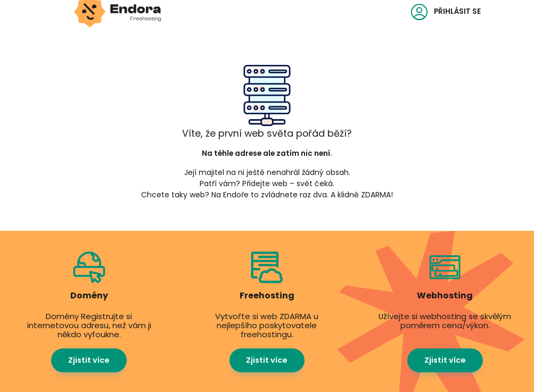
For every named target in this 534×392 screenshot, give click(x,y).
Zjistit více (89, 360)
